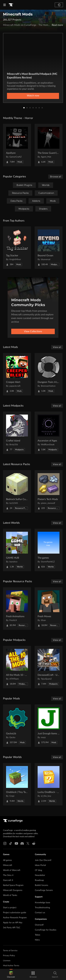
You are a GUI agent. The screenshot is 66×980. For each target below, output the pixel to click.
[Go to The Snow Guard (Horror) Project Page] (49, 145)
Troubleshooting (42, 908)
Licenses (7, 961)
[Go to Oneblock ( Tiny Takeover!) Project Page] (17, 784)
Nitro (37, 940)
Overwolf (39, 925)
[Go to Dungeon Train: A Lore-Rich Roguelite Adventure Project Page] (49, 374)
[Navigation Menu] (5, 5)
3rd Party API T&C (12, 928)
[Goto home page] (11, 5)
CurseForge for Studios (46, 930)
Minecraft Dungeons (13, 890)
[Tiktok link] (11, 843)
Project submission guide (15, 913)
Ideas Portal (40, 865)
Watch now (33, 96)
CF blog (38, 870)
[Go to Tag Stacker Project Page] (17, 248)
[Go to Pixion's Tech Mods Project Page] (49, 491)
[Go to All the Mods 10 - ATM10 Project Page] (17, 667)
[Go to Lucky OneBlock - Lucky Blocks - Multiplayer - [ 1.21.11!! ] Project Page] (49, 784)
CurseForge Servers (44, 890)
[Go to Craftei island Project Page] (17, 433)
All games (7, 860)
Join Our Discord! (43, 860)
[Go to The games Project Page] (49, 550)
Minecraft (8, 865)
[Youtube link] (16, 843)
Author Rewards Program (15, 918)
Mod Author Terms (11, 966)
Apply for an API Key (13, 923)
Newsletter (40, 875)
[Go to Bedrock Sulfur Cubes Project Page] (17, 491)
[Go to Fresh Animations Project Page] (17, 609)
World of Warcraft (12, 870)
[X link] (28, 843)
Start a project (10, 908)
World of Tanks (10, 895)
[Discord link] (22, 843)
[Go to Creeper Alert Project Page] (17, 374)
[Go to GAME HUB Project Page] (17, 550)
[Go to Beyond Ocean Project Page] (49, 248)
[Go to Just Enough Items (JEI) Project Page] (49, 726)
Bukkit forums (41, 885)
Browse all (56, 177)
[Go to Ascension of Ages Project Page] (49, 433)
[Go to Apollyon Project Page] (17, 145)
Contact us (40, 913)
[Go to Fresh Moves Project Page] (49, 609)
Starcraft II (8, 880)
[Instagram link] (5, 843)
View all (57, 347)
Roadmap (39, 880)
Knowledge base (42, 903)
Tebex (38, 935)
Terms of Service (10, 951)
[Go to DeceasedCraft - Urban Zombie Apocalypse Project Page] (49, 667)
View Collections (33, 331)
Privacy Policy (9, 956)
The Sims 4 (8, 875)
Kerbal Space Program (13, 885)
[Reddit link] (34, 843)
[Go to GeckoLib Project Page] (17, 726)
